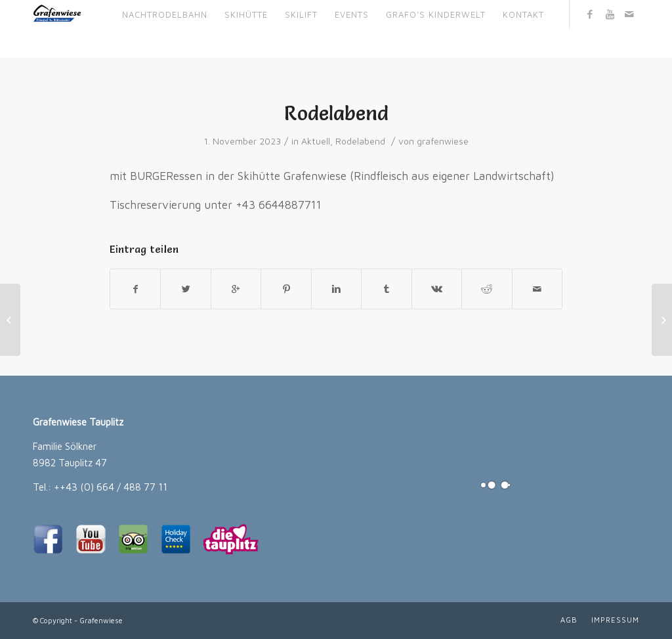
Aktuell (316, 141)
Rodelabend (336, 113)
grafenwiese (443, 141)
